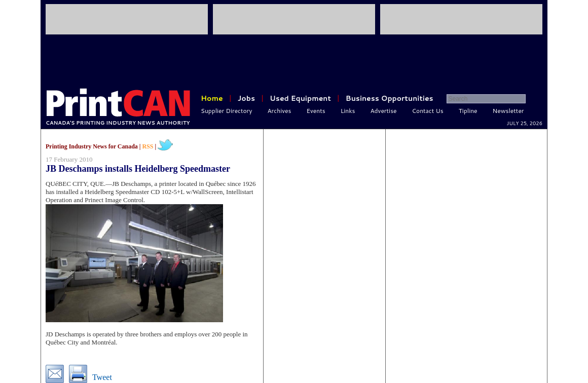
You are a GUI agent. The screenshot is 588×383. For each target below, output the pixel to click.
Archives (280, 111)
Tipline (468, 111)
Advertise (384, 111)
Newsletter (508, 111)
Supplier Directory (227, 111)
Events (316, 111)
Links (348, 111)
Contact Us (428, 111)
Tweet (102, 377)
